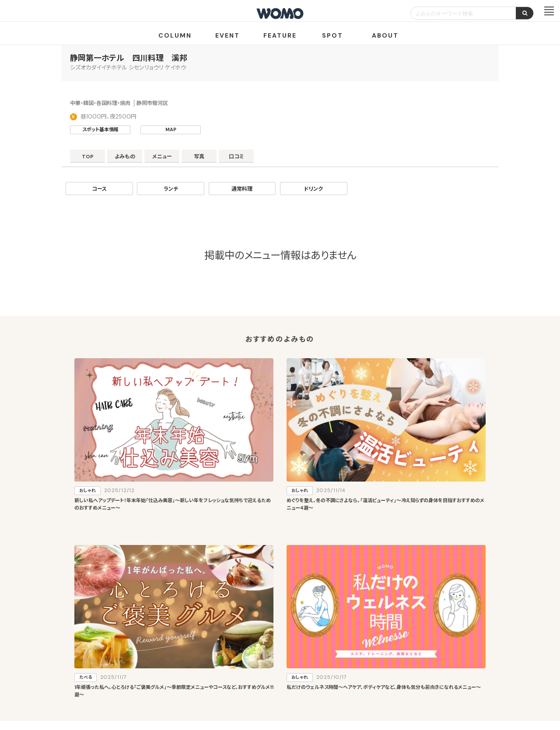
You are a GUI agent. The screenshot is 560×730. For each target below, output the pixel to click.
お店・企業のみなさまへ (236, 647)
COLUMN (175, 35)
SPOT (332, 35)
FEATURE (280, 35)
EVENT (227, 35)
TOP (92, 159)
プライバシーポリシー (252, 679)
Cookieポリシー (305, 679)
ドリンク (313, 189)
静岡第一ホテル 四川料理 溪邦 (129, 58)
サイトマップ (332, 647)
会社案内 (205, 679)
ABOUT (385, 35)
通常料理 (242, 189)
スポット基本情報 (100, 129)
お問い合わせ (350, 679)
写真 (230, 159)
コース (99, 189)
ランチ (171, 189)
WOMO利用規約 (290, 647)
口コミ (276, 159)
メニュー (184, 159)
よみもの (138, 159)
